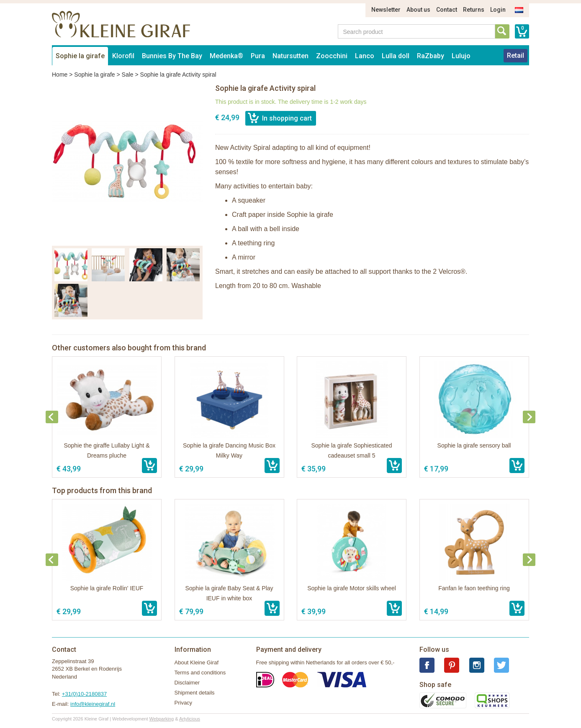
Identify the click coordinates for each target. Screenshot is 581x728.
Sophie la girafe (80, 56)
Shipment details (195, 693)
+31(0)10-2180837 (84, 694)
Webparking (162, 719)
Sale (128, 75)
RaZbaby (431, 56)
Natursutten (290, 56)
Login (498, 10)
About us (418, 10)
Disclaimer (187, 683)
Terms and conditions (200, 673)
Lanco (365, 56)
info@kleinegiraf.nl (93, 704)
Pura (258, 56)
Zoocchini (332, 56)
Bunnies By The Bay (172, 56)
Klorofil (123, 56)
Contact (447, 10)
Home (60, 75)
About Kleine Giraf (197, 662)
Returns (474, 10)
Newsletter (386, 10)
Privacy (184, 703)
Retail (515, 55)
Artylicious (190, 719)
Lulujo (461, 56)
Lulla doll (396, 56)
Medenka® (226, 56)
